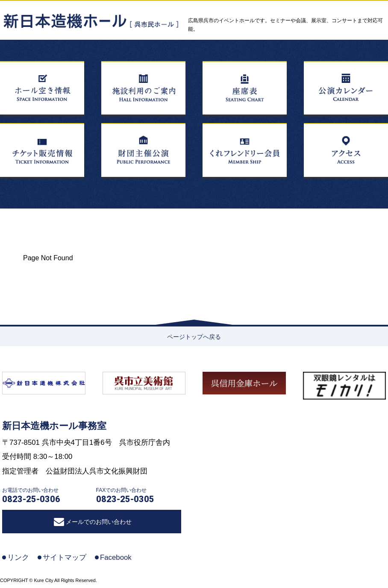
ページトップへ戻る (194, 337)
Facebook (116, 557)
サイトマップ (65, 557)
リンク (18, 557)
